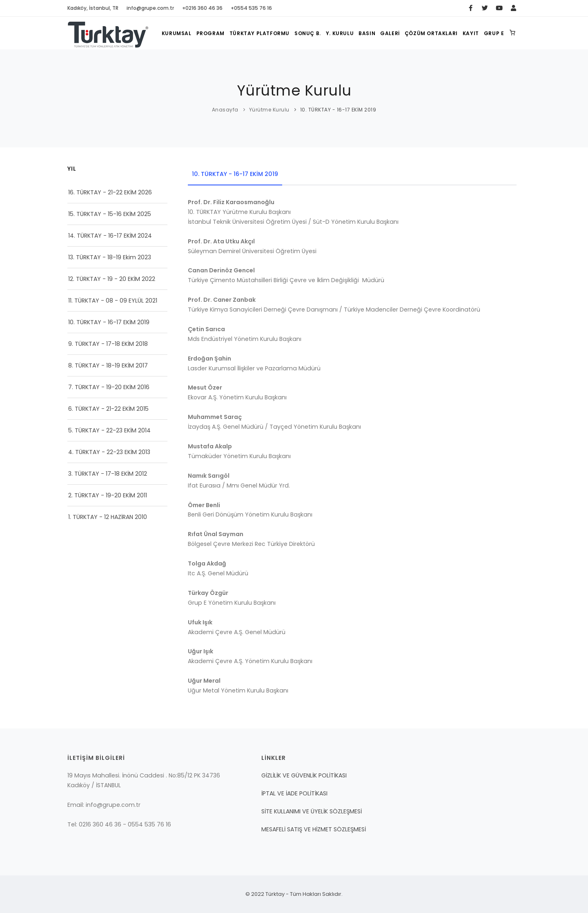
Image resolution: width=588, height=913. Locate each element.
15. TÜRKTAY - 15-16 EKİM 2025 (110, 214)
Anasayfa (225, 110)
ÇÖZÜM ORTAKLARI (431, 33)
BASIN (367, 33)
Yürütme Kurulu (269, 110)
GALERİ (390, 33)
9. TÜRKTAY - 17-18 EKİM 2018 (108, 344)
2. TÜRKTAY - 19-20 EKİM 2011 (108, 495)
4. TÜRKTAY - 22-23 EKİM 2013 (109, 452)
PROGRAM (210, 33)
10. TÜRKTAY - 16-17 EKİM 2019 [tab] (235, 174)
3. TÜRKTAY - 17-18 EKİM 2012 (108, 474)
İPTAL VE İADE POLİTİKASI (294, 793)
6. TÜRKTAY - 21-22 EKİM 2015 (108, 409)
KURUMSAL (177, 33)
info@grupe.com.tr (150, 8)
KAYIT (471, 33)
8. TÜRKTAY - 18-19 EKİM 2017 (108, 365)
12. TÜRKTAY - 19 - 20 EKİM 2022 (112, 279)
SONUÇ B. (308, 33)
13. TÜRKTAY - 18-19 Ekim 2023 (110, 257)
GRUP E (494, 33)
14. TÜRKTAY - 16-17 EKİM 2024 (110, 236)
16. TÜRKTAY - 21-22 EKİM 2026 (110, 192)
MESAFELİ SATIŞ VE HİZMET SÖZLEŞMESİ (314, 829)
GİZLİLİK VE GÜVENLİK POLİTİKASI (304, 775)
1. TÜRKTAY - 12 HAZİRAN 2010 (108, 517)
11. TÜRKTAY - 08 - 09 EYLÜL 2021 (113, 301)
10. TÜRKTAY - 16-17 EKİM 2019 (109, 322)
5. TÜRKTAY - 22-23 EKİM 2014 (109, 430)
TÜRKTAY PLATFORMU (259, 33)
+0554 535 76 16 (251, 8)
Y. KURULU (340, 33)
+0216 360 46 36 (202, 8)
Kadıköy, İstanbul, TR (93, 8)
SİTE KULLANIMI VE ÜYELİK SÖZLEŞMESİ (312, 811)
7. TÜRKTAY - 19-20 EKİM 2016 (109, 387)
